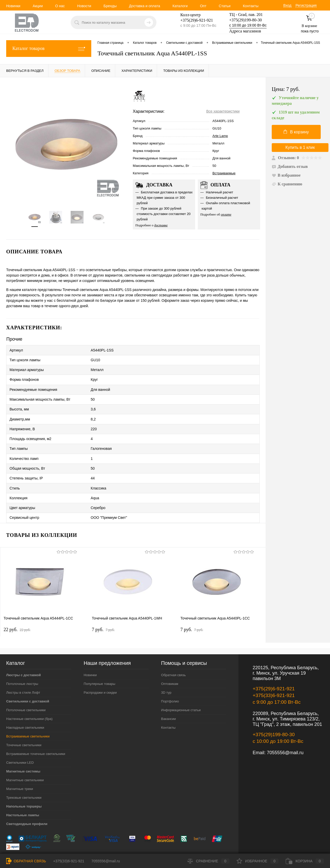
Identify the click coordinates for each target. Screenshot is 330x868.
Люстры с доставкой (23, 655)
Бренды (110, 6)
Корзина (305, 861)
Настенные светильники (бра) (29, 699)
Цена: (286, 89)
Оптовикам (170, 664)
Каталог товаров (49, 49)
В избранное (286, 175)
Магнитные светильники (25, 760)
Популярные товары (99, 664)
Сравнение (208, 861)
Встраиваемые (224, 173)
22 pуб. (17, 609)
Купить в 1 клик (300, 147)
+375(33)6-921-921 (274, 675)
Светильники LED (20, 742)
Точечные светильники (24, 725)
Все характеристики (223, 111)
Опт (203, 6)
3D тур (166, 672)
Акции (38, 6)
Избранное (258, 861)
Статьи (225, 6)
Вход (287, 5)
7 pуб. (103, 609)
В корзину (296, 132)
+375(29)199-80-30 (245, 20)
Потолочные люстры (22, 664)
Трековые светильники (24, 777)
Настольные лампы (23, 795)
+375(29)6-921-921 (274, 669)
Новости (84, 6)
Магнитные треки (20, 769)
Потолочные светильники (26, 690)
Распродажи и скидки (100, 672)
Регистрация (306, 5)
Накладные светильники (25, 707)
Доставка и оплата (145, 6)
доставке (161, 225)
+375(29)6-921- (194, 20)
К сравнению (287, 184)
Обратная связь (174, 655)
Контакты (251, 6)
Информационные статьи (181, 690)
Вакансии (168, 699)
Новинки (13, 6)
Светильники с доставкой (28, 681)
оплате (226, 214)
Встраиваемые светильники (28, 716)
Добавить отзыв (290, 166)
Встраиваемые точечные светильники (36, 734)
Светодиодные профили (27, 804)
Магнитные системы (23, 751)
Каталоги (180, 6)
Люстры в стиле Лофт (23, 672)
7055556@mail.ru (285, 733)
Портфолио (170, 681)
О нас (60, 6)
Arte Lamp (220, 136)
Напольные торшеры (24, 786)
